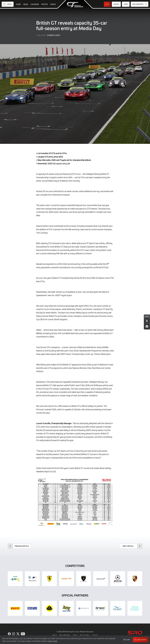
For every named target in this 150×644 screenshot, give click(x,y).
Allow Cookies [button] (141, 640)
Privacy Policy (85, 635)
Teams (75, 635)
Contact (95, 635)
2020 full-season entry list (59, 163)
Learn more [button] (53, 641)
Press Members (65, 635)
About (55, 635)
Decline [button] (127, 640)
